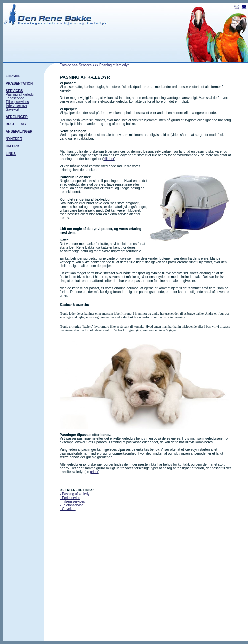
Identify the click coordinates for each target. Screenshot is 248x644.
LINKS (11, 154)
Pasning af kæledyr (20, 95)
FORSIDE (13, 76)
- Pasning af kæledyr (75, 494)
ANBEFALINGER (19, 132)
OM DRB (13, 146)
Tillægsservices (17, 102)
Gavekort (13, 109)
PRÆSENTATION (19, 83)
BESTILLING (16, 124)
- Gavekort (68, 509)
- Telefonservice (72, 505)
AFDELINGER (17, 117)
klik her (109, 159)
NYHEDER (14, 139)
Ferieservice (15, 98)
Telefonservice (16, 106)
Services (85, 65)
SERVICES (14, 91)
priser (94, 472)
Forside (65, 65)
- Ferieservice (70, 498)
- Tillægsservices (72, 501)
